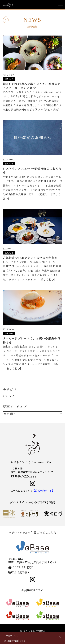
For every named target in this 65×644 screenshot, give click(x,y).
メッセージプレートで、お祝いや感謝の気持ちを (32, 340)
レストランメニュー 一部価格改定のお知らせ (32, 170)
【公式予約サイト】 (43, 491)
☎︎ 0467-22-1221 (21, 567)
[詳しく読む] (52, 110)
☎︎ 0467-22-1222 (24, 476)
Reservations (32, 638)
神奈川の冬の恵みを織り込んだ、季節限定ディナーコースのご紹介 (32, 86)
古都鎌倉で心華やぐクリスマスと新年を (30, 258)
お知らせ (9, 79)
